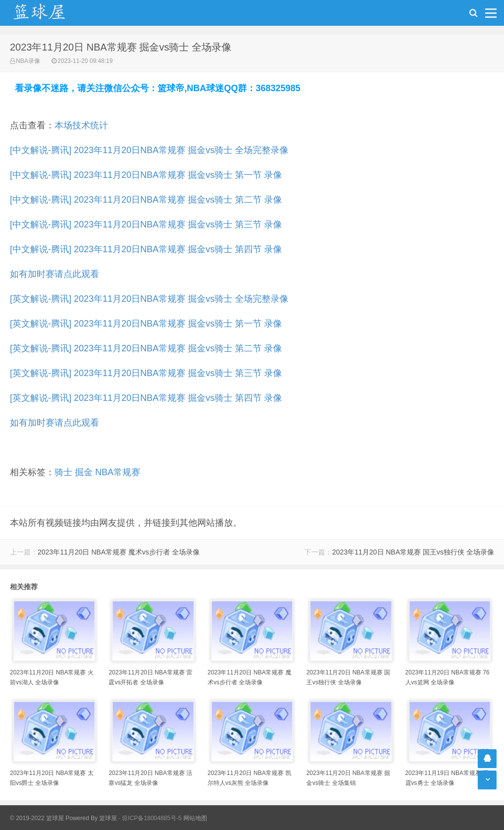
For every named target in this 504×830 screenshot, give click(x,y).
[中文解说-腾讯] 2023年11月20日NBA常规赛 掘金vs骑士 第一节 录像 (146, 175)
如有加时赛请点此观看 (55, 274)
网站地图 (195, 818)
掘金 (84, 472)
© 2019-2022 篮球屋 (37, 818)
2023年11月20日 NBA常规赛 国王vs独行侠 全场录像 (413, 552)
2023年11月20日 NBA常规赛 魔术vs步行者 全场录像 (119, 552)
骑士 (63, 472)
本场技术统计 (81, 125)
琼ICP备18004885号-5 (152, 818)
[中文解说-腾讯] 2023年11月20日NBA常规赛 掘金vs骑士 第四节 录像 (146, 249)
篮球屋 (108, 818)
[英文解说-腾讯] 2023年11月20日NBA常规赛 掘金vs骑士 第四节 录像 (146, 398)
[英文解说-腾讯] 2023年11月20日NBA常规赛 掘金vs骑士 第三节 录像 (146, 373)
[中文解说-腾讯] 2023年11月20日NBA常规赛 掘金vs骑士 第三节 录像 (146, 224)
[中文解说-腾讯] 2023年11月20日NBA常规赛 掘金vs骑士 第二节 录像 (146, 200)
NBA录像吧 (50, 13)
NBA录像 (28, 61)
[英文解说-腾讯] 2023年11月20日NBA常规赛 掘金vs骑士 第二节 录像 (146, 348)
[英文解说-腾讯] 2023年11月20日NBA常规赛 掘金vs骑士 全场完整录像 (149, 299)
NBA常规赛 (118, 472)
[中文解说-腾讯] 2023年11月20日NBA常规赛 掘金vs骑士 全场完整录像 (149, 150)
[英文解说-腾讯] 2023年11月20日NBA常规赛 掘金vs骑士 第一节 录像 (146, 324)
